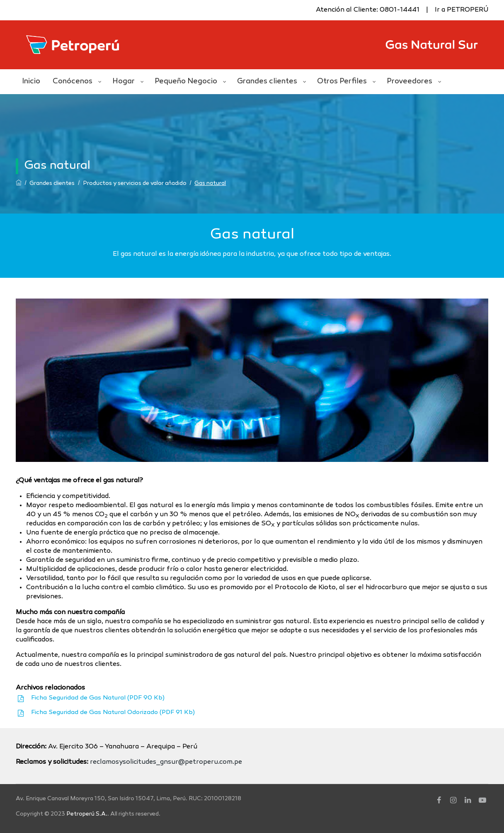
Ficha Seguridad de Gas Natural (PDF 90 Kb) (98, 698)
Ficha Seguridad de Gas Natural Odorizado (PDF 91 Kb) (113, 712)
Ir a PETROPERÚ (462, 10)
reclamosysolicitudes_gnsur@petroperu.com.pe (166, 762)
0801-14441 (400, 10)
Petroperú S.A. (87, 814)
